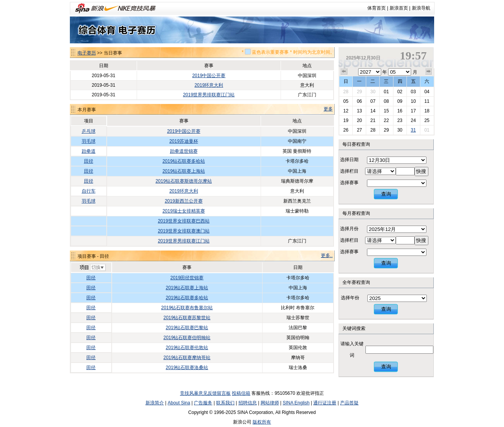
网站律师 (270, 403)
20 (359, 120)
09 (400, 101)
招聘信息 (248, 403)
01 (386, 92)
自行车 (89, 191)
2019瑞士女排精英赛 (184, 211)
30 (373, 92)
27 (359, 130)
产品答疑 (349, 403)
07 (373, 101)
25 (427, 120)
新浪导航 (421, 8)
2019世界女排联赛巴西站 (184, 221)
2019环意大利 (209, 85)
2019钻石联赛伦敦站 (187, 348)
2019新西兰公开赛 (184, 201)
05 (346, 101)
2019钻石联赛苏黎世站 (187, 318)
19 (346, 120)
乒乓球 (89, 131)
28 (346, 92)
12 (346, 111)
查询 (386, 194)
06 (359, 101)
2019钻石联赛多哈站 (184, 161)
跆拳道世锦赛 (184, 151)
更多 (328, 109)
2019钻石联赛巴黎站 (187, 328)
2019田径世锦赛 (187, 278)
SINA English (296, 403)
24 (413, 120)
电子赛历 (87, 53)
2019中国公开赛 (209, 76)
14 (373, 111)
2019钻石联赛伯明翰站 (187, 338)
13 (359, 111)
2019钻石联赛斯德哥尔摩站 (184, 181)
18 (427, 111)
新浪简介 (155, 403)
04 (427, 92)
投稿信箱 (241, 393)
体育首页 (377, 8)
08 (386, 101)
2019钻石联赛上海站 (184, 171)
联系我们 (225, 403)
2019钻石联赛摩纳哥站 (187, 358)
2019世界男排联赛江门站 (209, 95)
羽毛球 (89, 141)
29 (359, 92)
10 (413, 101)
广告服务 (203, 403)
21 (373, 120)
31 (413, 130)
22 (386, 120)
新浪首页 (399, 8)
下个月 (429, 72)
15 (386, 111)
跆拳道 (89, 151)
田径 (89, 161)
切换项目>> (92, 268)
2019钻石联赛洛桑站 (187, 368)
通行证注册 (325, 403)
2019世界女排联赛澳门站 (184, 231)
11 (427, 101)
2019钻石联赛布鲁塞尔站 (187, 308)
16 (400, 111)
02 (400, 92)
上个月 (344, 72)
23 (400, 120)
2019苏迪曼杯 (184, 141)
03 (413, 92)
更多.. (327, 256)
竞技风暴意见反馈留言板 (205, 393)
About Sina (179, 403)
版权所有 (262, 422)
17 (413, 111)
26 (346, 130)
